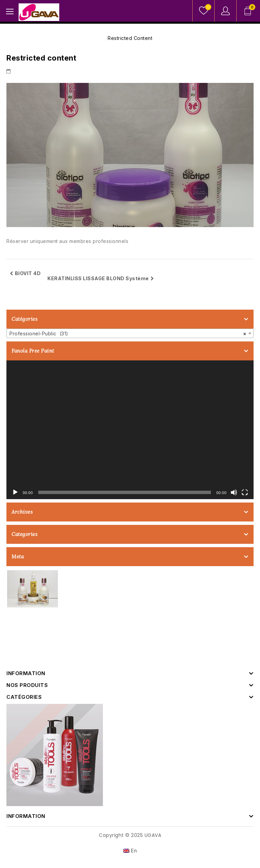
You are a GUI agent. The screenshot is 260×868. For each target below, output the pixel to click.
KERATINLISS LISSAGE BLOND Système (101, 278)
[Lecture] (15, 492)
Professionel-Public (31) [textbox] (128, 334)
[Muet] (234, 492)
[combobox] (130, 333)
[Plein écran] (245, 492)
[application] (130, 430)
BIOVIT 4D (25, 273)
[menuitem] (130, 851)
